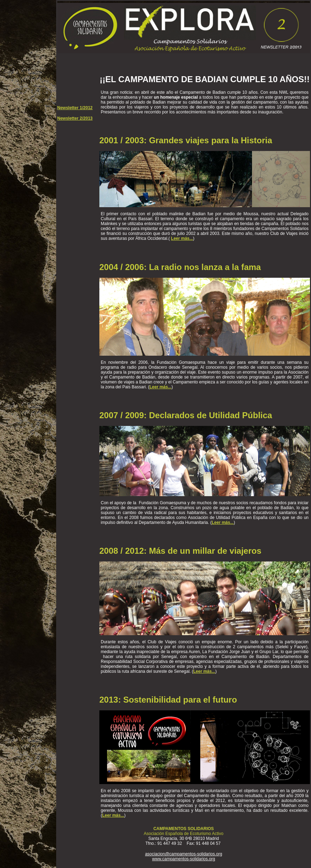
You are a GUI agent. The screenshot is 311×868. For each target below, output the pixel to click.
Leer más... (182, 238)
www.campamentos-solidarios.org (183, 859)
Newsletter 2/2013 (75, 118)
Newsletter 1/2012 (75, 108)
